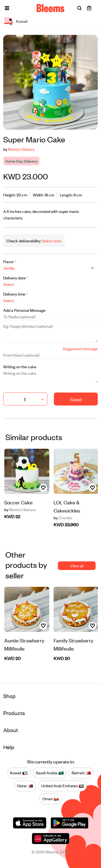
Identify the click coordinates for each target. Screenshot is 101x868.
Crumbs (63, 518)
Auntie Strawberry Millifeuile (24, 644)
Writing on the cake (20, 366)
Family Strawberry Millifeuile (73, 644)
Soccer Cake (18, 502)
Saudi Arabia (50, 773)
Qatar (25, 786)
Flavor (10, 261)
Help (9, 747)
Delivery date (16, 278)
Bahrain (81, 773)
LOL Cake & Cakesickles (67, 506)
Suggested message (80, 348)
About (11, 730)
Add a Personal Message (24, 310)
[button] (7, 8)
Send (76, 399)
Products (14, 713)
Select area (51, 241)
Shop (9, 696)
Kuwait (19, 773)
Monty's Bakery (21, 149)
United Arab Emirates (63, 786)
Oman (51, 799)
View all (77, 566)
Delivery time (15, 294)
